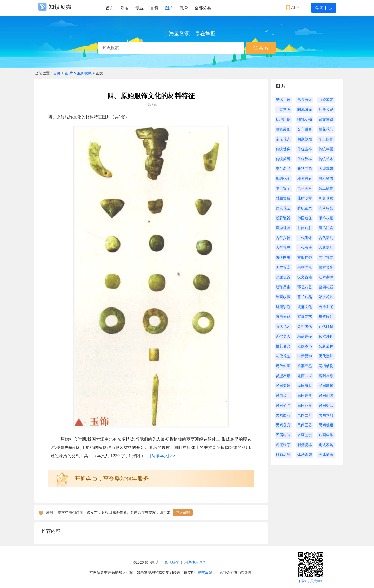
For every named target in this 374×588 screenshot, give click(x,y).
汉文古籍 (305, 277)
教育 (184, 8)
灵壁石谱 (283, 376)
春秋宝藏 (305, 169)
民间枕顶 (326, 425)
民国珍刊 (283, 395)
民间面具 (305, 415)
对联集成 (283, 198)
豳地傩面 (305, 110)
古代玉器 (305, 248)
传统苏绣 (283, 159)
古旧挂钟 (305, 257)
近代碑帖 (326, 326)
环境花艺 (305, 287)
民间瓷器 (305, 395)
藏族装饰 (283, 129)
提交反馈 (205, 572)
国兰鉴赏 (283, 267)
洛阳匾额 (326, 376)
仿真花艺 (283, 208)
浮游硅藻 (283, 228)
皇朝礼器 (326, 287)
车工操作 (326, 139)
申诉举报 (183, 512)
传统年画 (326, 149)
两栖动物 (326, 366)
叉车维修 (305, 129)
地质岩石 (305, 179)
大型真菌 (326, 169)
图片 (169, 8)
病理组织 (283, 119)
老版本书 (305, 346)
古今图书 (283, 257)
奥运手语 (283, 100)
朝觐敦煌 (305, 139)
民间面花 (283, 415)
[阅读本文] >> (163, 456)
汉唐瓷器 (283, 277)
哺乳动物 (305, 119)
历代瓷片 (326, 356)
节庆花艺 (283, 326)
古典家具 (326, 248)
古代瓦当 (283, 248)
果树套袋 (326, 267)
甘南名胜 (305, 228)
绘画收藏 (283, 297)
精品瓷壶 (305, 336)
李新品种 (305, 356)
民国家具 (305, 386)
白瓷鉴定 (326, 100)
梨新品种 (326, 346)
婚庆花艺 (326, 297)
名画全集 (326, 435)
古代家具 (326, 238)
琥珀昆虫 (283, 287)
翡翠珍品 (326, 208)
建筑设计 (326, 317)
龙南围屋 (305, 376)
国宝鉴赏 (326, 257)
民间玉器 (305, 425)
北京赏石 (283, 110)
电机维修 (326, 179)
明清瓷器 (305, 445)
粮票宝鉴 (305, 366)
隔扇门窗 (326, 228)
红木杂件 (326, 277)
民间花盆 (305, 405)
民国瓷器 (283, 386)
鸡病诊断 (283, 307)
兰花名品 (283, 346)
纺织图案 (305, 208)
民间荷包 (283, 405)
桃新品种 (283, 455)
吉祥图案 (326, 307)
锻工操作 (326, 188)
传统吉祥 (305, 149)
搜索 (261, 48)
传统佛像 (283, 149)
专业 (139, 8)
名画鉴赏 (305, 435)
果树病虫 (305, 267)
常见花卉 (283, 139)
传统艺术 (326, 159)
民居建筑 (283, 435)
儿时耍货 (305, 198)
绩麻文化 (305, 307)
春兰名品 (283, 169)
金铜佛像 (305, 326)
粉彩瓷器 (283, 218)
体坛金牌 (305, 455)
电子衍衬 (305, 188)
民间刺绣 (326, 395)
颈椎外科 (326, 336)
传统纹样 (305, 159)
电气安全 (283, 188)
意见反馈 (172, 562)
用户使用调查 (195, 562)
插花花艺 (326, 129)
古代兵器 (283, 238)
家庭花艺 (305, 317)
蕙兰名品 (305, 297)
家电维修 (283, 317)
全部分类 (205, 8)
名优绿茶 (283, 445)
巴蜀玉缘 (305, 100)
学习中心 (324, 8)
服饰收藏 (84, 73)
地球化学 (283, 179)
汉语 (125, 8)
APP (293, 8)
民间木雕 (326, 415)
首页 (110, 8)
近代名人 (283, 336)
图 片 (69, 73)
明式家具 (326, 445)
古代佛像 (305, 238)
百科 (154, 8)
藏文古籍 (326, 119)
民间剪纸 (326, 405)
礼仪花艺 (283, 356)
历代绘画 (283, 366)
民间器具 (283, 425)
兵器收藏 (326, 110)
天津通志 (326, 455)
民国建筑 (326, 386)
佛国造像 (305, 218)
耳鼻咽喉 (326, 198)
